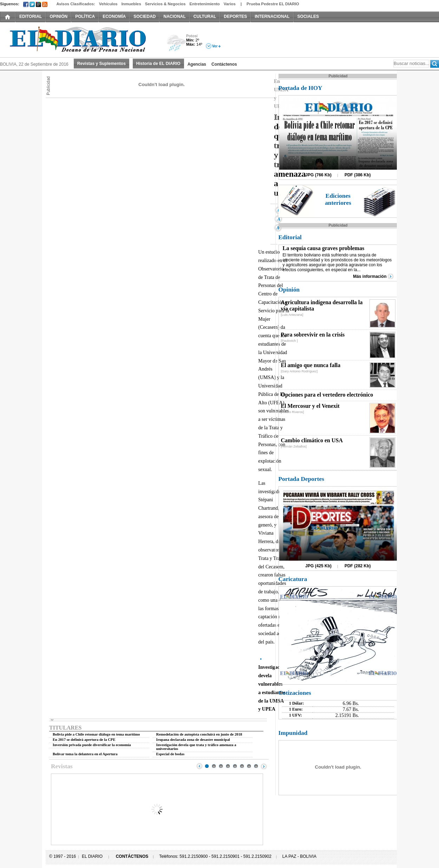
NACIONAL (174, 17)
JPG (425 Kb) (318, 566)
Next (264, 766)
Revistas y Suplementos (101, 64)
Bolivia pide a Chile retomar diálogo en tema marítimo (96, 734)
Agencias (197, 64)
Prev (199, 766)
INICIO (8, 17)
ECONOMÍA (114, 17)
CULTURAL (205, 17)
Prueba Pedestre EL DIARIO (273, 4)
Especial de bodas (171, 754)
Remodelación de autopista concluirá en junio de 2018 (199, 734)
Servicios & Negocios (165, 4)
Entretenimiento (205, 4)
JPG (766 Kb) (318, 175)
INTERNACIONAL (272, 17)
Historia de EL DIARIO (158, 64)
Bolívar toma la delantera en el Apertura (85, 754)
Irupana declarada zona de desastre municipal (193, 740)
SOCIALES (308, 17)
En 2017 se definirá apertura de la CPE (84, 740)
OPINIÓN (58, 17)
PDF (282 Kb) (358, 566)
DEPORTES (235, 17)
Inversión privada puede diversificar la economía (92, 745)
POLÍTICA (85, 17)
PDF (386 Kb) (358, 175)
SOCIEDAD (145, 17)
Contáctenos (224, 64)
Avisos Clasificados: (76, 4)
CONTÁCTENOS (132, 856)
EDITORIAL (31, 17)
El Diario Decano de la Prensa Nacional (79, 39)
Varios (230, 4)
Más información (370, 276)
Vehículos (108, 4)
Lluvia (176, 43)
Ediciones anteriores (338, 199)
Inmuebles (131, 4)
